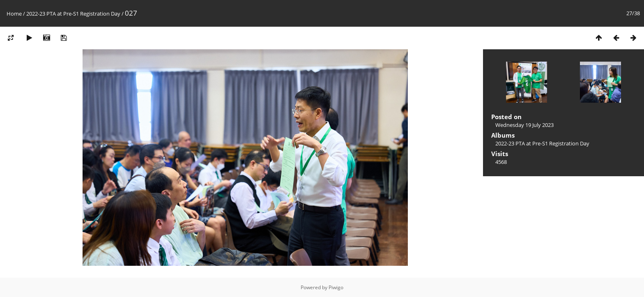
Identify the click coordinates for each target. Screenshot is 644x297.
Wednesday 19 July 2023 (524, 125)
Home (14, 14)
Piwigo (336, 287)
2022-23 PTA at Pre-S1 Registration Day (73, 14)
